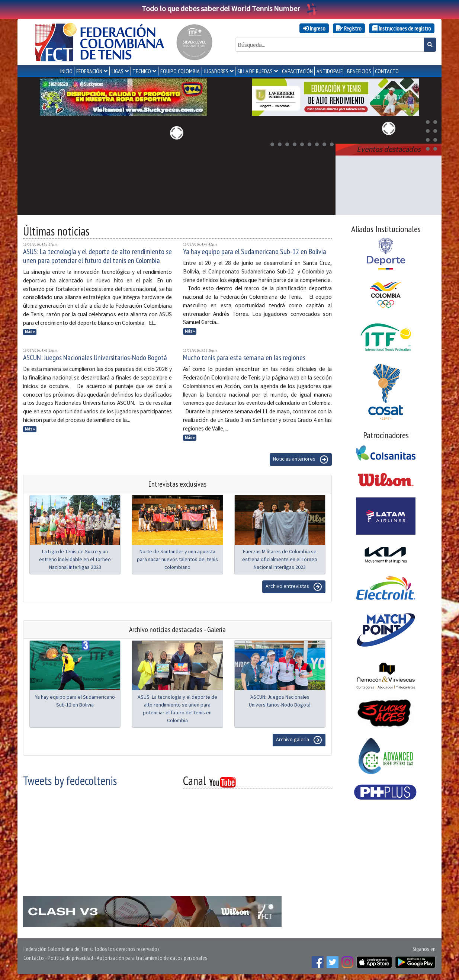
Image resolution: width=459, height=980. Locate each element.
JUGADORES (216, 71)
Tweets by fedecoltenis (70, 781)
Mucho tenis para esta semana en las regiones (244, 358)
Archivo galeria (299, 740)
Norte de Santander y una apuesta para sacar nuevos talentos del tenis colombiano (177, 559)
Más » (30, 332)
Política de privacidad (70, 958)
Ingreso (314, 28)
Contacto (34, 958)
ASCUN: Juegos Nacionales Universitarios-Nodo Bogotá (95, 358)
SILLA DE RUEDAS (255, 71)
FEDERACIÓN (89, 71)
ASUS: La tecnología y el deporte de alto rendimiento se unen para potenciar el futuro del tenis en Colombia (97, 256)
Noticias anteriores (301, 459)
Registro (349, 28)
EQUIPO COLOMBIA (180, 71)
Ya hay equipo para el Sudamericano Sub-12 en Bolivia (255, 252)
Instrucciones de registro (402, 28)
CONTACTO (387, 71)
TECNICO (142, 71)
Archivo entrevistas (294, 587)
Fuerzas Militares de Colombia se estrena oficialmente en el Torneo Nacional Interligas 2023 (280, 559)
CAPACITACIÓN (297, 71)
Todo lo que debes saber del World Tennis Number (229, 8)
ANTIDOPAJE (330, 71)
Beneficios (359, 71)
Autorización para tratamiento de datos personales (152, 958)
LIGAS (118, 71)
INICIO (66, 71)
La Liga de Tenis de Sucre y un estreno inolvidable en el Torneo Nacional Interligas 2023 (75, 559)
